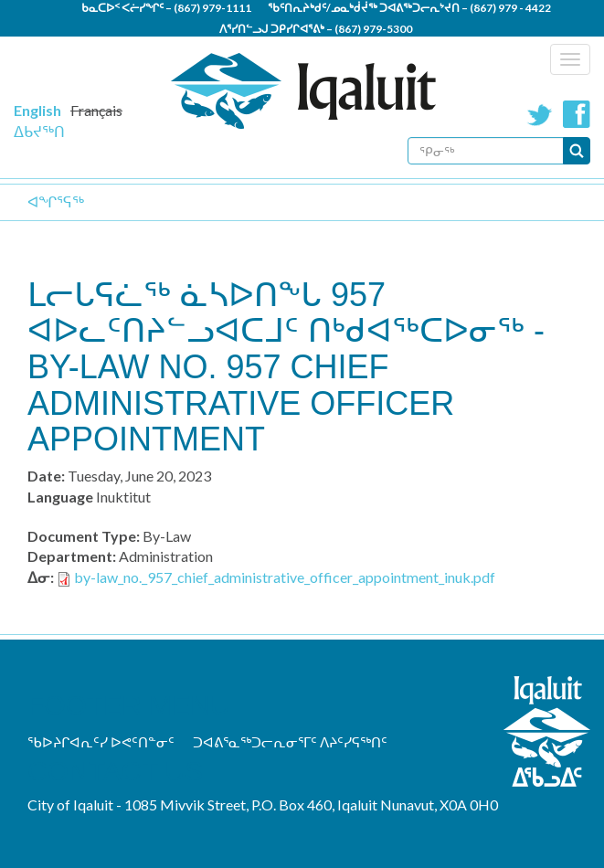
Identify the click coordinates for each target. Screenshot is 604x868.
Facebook (577, 114)
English (37, 110)
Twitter (540, 114)
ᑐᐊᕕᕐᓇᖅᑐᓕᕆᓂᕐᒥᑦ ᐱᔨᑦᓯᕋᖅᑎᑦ (290, 742)
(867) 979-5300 (373, 29)
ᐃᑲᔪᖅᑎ (39, 131)
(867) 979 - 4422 (510, 8)
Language (60, 497)
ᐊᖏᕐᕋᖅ (56, 201)
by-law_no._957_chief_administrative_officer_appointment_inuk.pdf (285, 577)
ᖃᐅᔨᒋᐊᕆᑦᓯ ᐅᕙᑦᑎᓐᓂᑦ (101, 742)
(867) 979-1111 (212, 8)
